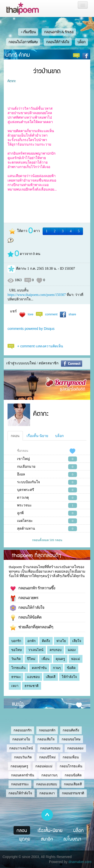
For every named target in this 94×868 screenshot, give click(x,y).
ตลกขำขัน (39, 668)
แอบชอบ (33, 677)
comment (51, 314)
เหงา (15, 686)
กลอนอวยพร (24, 598)
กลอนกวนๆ (49, 775)
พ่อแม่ (76, 659)
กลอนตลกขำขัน (23, 775)
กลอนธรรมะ (20, 784)
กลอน (15, 436)
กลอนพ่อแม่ (44, 766)
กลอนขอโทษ (71, 739)
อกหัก (31, 641)
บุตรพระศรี (26, 490)
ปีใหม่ (31, 659)
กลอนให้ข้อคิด (26, 618)
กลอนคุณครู (19, 766)
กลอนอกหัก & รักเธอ (59, 32)
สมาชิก (47, 839)
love (31, 314)
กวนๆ (57, 668)
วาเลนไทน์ (36, 650)
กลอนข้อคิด (73, 775)
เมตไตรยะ (25, 521)
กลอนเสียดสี (73, 784)
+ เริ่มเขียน (28, 32)
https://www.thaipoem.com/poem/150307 (37, 295)
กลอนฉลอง (75, 748)
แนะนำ (18, 703)
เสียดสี (51, 677)
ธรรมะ (16, 677)
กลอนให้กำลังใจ (58, 42)
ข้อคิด (71, 668)
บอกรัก (16, 641)
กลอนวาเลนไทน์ (21, 748)
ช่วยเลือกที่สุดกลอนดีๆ (32, 628)
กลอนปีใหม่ (47, 757)
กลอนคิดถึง (71, 730)
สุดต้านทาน (26, 529)
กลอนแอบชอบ (46, 784)
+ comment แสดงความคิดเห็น (40, 346)
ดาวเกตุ (23, 498)
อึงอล (21, 474)
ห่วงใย (61, 641)
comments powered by (31, 329)
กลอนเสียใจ (46, 739)
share (72, 314)
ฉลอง (72, 650)
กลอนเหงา (47, 793)
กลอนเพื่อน (71, 757)
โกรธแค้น (18, 668)
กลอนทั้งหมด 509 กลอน (47, 540)
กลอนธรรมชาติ (73, 793)
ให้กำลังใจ (69, 677)
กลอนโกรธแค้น (71, 766)
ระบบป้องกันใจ (28, 482)
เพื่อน (45, 659)
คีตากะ (12, 81)
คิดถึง (46, 641)
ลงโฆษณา (72, 839)
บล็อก (81, 42)
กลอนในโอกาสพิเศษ (23, 42)
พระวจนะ (24, 505)
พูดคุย (25, 839)
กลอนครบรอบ (50, 748)
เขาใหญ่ (23, 459)
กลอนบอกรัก (23, 730)
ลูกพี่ (20, 513)
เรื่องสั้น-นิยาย (37, 436)
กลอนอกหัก (47, 730)
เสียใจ (77, 641)
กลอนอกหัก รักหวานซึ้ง (33, 589)
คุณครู (60, 659)
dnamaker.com (80, 862)
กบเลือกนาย (26, 467)
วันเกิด (16, 659)
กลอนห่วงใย (21, 739)
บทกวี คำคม (18, 54)
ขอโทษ (17, 650)
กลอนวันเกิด (23, 757)
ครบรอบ (56, 650)
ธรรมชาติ (32, 686)
